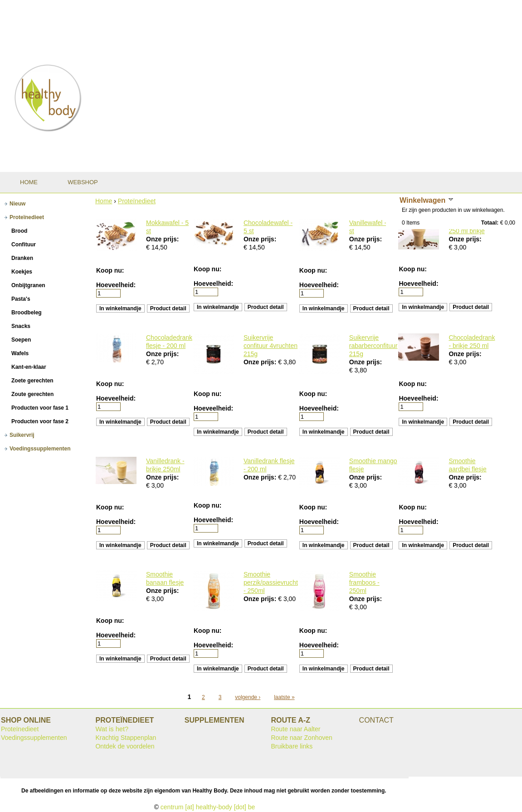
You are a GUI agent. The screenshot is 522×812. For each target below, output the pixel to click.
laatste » (284, 697)
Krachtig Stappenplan (126, 738)
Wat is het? (112, 729)
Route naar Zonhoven (301, 738)
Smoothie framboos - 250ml (364, 582)
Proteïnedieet (137, 201)
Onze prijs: (162, 239)
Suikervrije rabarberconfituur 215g (373, 346)
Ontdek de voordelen (125, 746)
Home (104, 201)
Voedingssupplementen (34, 738)
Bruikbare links (292, 746)
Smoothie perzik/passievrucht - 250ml (271, 582)
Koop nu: (110, 270)
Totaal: (490, 223)
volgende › (248, 697)
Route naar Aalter (295, 729)
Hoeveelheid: (116, 285)
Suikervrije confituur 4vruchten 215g (271, 346)
